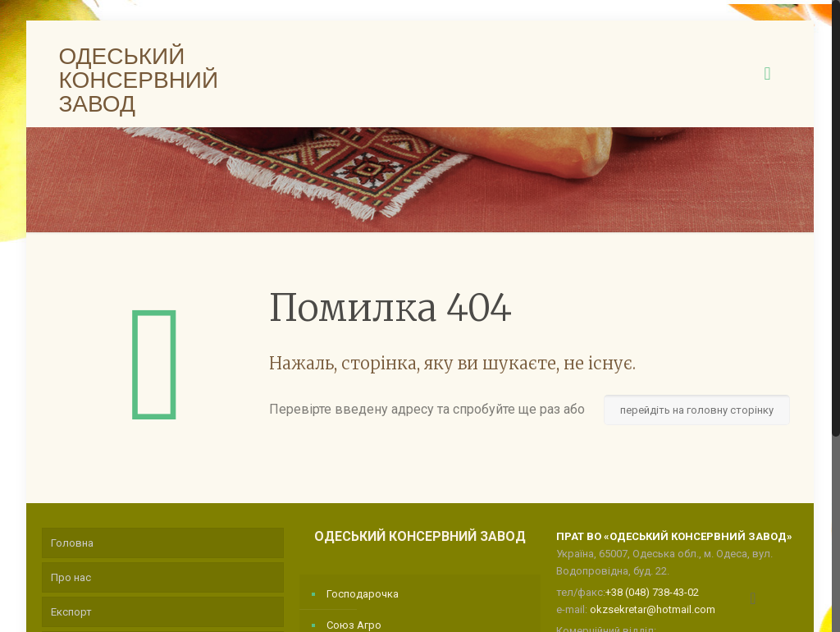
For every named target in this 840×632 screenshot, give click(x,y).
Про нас (71, 577)
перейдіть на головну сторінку (697, 410)
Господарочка (363, 594)
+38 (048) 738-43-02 (652, 592)
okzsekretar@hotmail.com (653, 609)
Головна (72, 543)
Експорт (71, 612)
